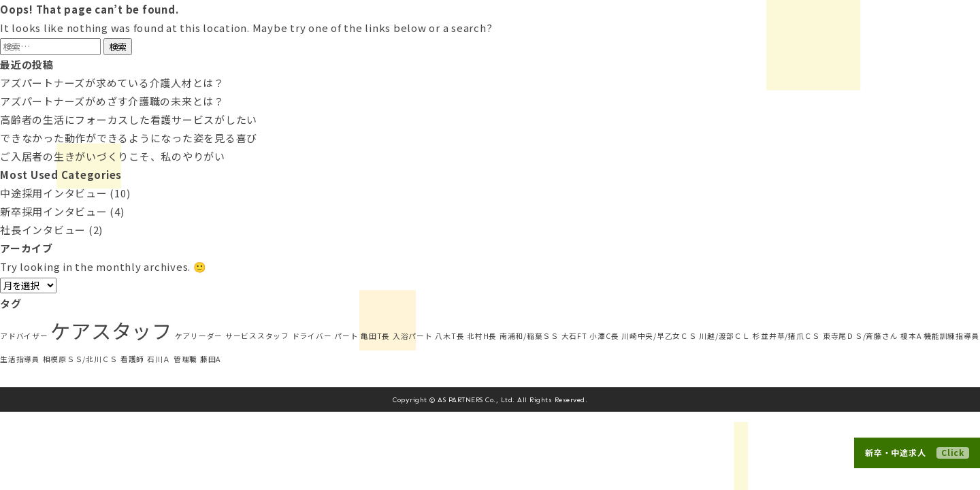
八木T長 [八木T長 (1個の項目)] (450, 336)
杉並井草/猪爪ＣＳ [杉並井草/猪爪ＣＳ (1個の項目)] (786, 336)
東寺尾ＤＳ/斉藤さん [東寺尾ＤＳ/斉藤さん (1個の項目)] (861, 336)
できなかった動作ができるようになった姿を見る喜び (129, 138)
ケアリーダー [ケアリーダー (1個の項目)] (199, 336)
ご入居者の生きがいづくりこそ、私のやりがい (113, 156)
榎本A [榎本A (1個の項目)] (911, 336)
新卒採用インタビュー (54, 211)
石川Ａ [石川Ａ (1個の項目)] (159, 359)
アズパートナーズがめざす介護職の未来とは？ (112, 101)
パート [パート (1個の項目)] (346, 336)
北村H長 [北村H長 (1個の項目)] (482, 336)
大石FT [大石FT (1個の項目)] (574, 336)
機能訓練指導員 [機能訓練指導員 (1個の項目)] (951, 336)
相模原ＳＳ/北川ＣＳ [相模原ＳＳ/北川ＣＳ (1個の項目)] (81, 359)
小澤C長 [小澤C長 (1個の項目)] (604, 336)
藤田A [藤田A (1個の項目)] (210, 359)
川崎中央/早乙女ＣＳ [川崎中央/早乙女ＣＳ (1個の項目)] (659, 336)
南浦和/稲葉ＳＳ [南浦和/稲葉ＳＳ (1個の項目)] (529, 336)
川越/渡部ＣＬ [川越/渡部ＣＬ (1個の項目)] (724, 336)
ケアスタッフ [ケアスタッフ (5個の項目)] (111, 330)
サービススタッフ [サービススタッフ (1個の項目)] (257, 336)
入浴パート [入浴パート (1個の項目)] (413, 336)
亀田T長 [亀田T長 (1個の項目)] (375, 336)
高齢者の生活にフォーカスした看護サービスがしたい (129, 119)
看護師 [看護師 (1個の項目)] (132, 359)
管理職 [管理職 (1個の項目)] (185, 359)
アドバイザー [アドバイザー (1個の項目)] (24, 336)
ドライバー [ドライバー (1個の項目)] (312, 336)
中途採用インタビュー (54, 193)
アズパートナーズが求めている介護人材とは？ (112, 83)
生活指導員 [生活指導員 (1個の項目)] (20, 359)
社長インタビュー (43, 230)
